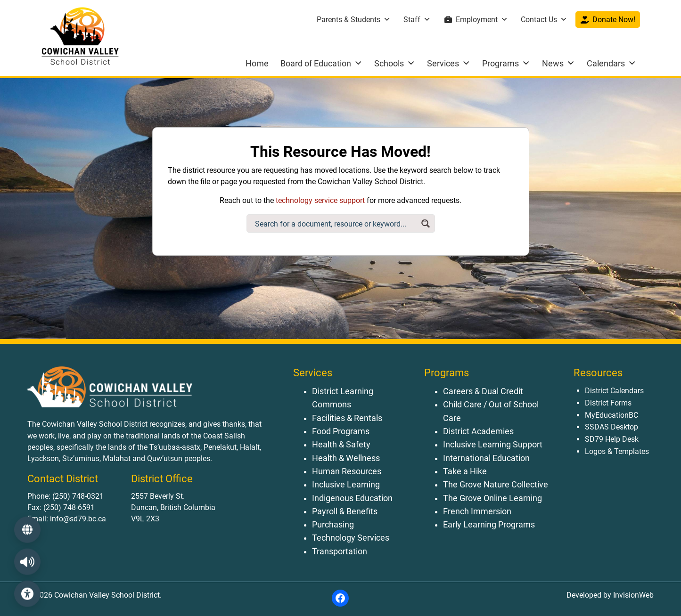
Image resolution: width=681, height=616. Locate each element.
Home (257, 63)
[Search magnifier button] (426, 223)
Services (449, 63)
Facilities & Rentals (347, 418)
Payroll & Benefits (345, 511)
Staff (417, 20)
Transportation (340, 551)
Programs (506, 63)
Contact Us (544, 20)
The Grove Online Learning (492, 498)
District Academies (478, 431)
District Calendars (614, 391)
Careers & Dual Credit (483, 391)
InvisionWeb (632, 595)
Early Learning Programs (489, 525)
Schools (395, 63)
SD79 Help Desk (612, 439)
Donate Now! (614, 20)
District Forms (608, 403)
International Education (486, 458)
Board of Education (321, 63)
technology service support (320, 200)
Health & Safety (341, 445)
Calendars (611, 63)
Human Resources (347, 471)
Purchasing (333, 525)
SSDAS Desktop (611, 427)
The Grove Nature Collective (496, 485)
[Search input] (335, 223)
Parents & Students (354, 20)
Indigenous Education (352, 498)
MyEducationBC (611, 415)
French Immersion (477, 511)
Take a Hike (465, 471)
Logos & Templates (617, 451)
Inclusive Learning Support (493, 445)
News (558, 63)
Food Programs (341, 431)
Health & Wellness (346, 458)
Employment (482, 20)
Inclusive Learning (346, 485)
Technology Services (351, 538)
